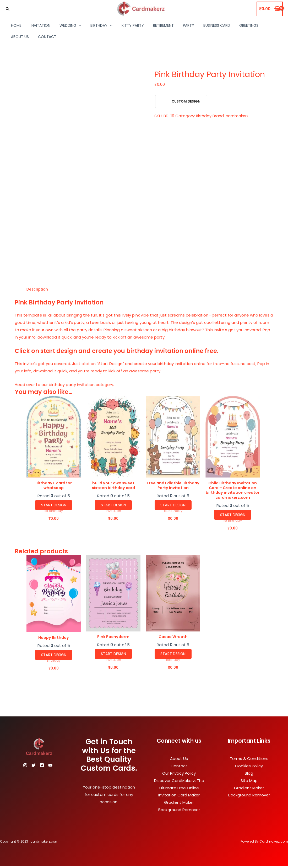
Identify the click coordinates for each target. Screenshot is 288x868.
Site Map (249, 782)
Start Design (54, 506)
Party (189, 25)
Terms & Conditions (249, 760)
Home (16, 25)
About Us (20, 37)
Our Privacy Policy (179, 775)
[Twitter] (37, 767)
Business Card (217, 25)
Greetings (249, 25)
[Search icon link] (8, 9)
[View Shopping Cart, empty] (270, 9)
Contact (47, 37)
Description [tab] (37, 289)
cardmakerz (238, 116)
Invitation (40, 25)
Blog (249, 775)
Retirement (163, 25)
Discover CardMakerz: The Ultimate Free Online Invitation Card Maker (179, 790)
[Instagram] (25, 767)
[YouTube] (60, 767)
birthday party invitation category (82, 385)
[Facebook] (48, 767)
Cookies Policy (249, 768)
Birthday (99, 25)
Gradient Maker (179, 804)
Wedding (68, 25)
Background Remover (179, 811)
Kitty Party (133, 25)
